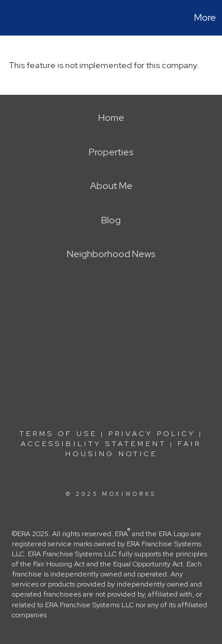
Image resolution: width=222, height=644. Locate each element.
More (205, 17)
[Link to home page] (11, 18)
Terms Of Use (58, 434)
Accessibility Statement (94, 444)
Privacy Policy (152, 434)
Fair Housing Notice (133, 449)
